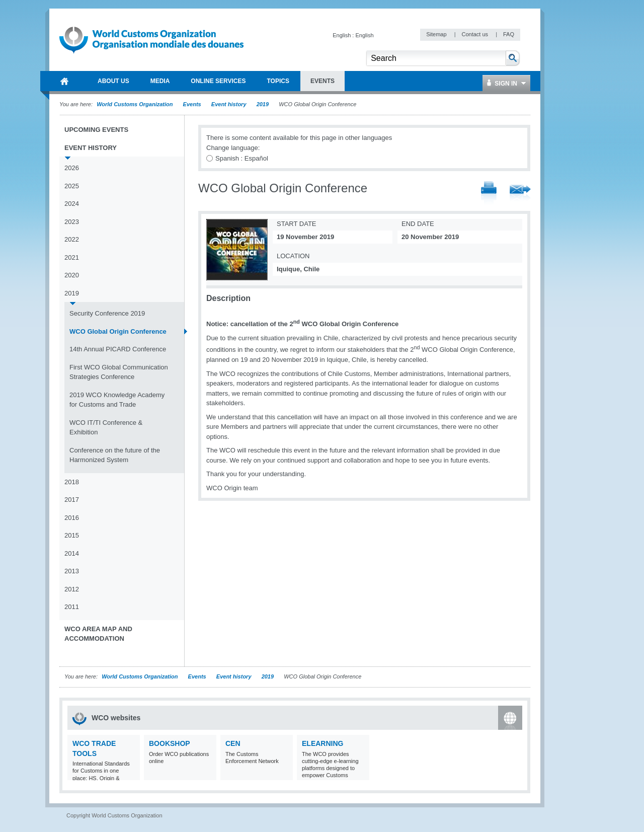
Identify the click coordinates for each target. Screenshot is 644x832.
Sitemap (437, 34)
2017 (72, 500)
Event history (229, 104)
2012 (72, 589)
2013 (72, 571)
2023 (72, 222)
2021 (72, 257)
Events (192, 104)
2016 (72, 518)
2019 (263, 104)
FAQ (509, 34)
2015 (72, 535)
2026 (72, 168)
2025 (72, 186)
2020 (72, 275)
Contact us (475, 34)
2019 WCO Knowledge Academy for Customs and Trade (117, 400)
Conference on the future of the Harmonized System (115, 455)
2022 (72, 239)
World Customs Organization (135, 104)
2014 (72, 553)
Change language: (233, 148)
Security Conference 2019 (107, 313)
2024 (72, 204)
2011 (72, 607)
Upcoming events (96, 130)
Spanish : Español (242, 158)
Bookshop (170, 743)
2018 (72, 482)
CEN (233, 743)
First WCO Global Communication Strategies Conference (119, 372)
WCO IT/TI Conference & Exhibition (106, 428)
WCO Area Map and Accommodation (98, 634)
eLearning (323, 743)
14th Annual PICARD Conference (118, 349)
